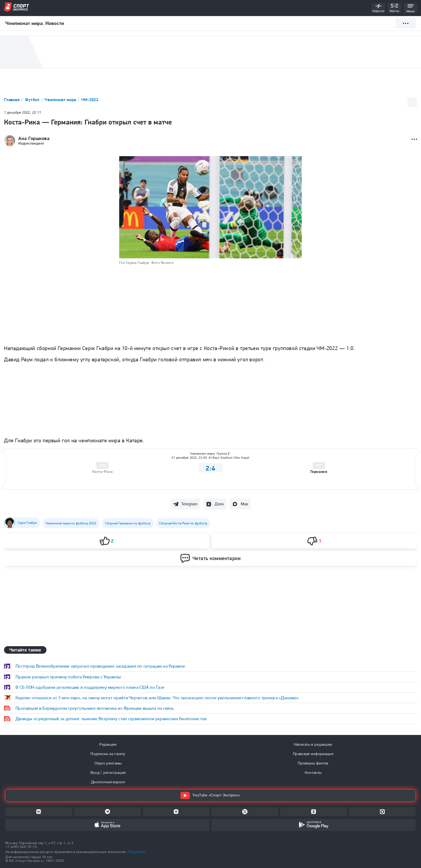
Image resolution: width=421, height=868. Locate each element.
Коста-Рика (102, 472)
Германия (319, 472)
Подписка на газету (108, 754)
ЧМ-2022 (90, 100)
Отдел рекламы (108, 763)
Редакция (108, 744)
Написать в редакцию (313, 744)
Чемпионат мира (61, 100)
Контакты (313, 773)
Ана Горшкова (34, 138)
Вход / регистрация (108, 773)
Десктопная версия (108, 782)
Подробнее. (137, 852)
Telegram (189, 504)
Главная (12, 100)
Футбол (33, 100)
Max (244, 504)
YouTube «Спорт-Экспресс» (210, 795)
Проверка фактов (313, 763)
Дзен (219, 504)
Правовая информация (313, 754)
